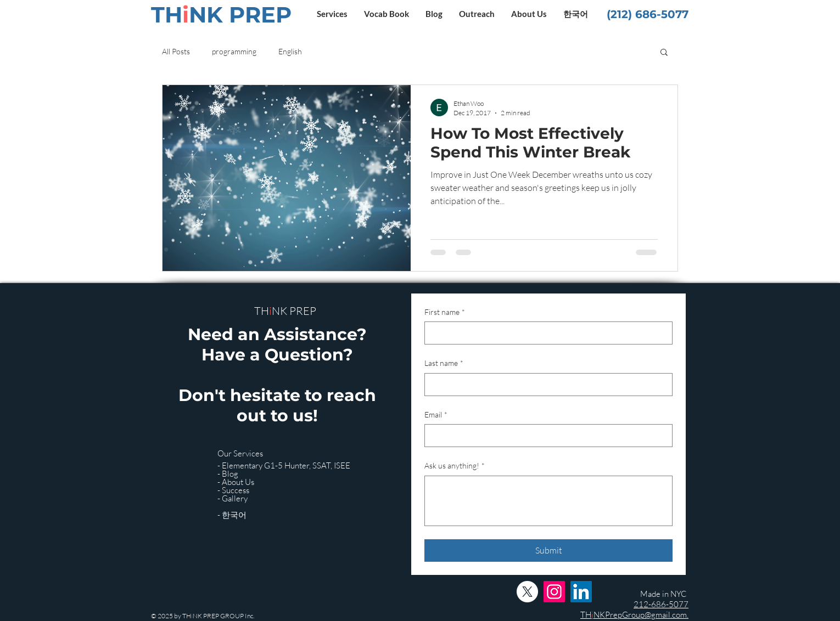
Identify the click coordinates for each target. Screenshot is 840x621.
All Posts (176, 51)
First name (445, 312)
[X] (527, 592)
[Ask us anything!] (548, 501)
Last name (444, 363)
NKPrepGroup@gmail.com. (641, 615)
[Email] (545, 436)
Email (436, 415)
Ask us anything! (455, 466)
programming (234, 51)
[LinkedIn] (581, 592)
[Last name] (545, 385)
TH (586, 615)
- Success (233, 490)
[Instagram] (554, 592)
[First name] (545, 333)
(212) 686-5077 (648, 14)
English (290, 51)
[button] (332, 14)
